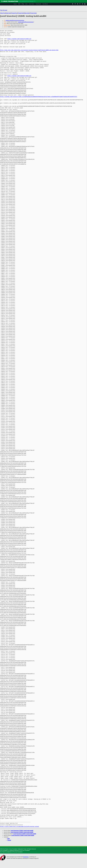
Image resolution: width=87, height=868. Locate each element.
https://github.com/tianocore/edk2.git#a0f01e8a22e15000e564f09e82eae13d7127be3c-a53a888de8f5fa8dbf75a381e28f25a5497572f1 (39, 97)
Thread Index (33, 13)
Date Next (8, 13)
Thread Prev (14, 13)
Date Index (27, 13)
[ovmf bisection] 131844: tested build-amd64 (22, 831)
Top (1, 10)
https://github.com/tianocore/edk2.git (19, 39)
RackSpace (26, 857)
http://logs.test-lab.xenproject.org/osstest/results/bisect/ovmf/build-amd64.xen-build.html (29, 50)
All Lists (5, 10)
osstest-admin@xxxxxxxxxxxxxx (26, 22)
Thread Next (21, 13)
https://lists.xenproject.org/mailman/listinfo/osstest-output (20, 827)
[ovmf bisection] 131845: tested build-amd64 (22, 832)
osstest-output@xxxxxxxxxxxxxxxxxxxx (15, 20)
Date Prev (3, 13)
